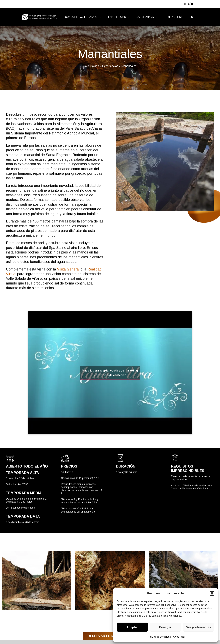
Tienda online (173, 17)
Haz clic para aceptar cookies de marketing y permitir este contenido (110, 373)
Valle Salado (91, 66)
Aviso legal (179, 637)
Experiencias (119, 17)
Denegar (165, 627)
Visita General (68, 269)
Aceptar (132, 627)
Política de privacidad (159, 637)
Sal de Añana (147, 17)
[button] (212, 593)
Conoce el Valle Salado (83, 17)
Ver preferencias (198, 627)
